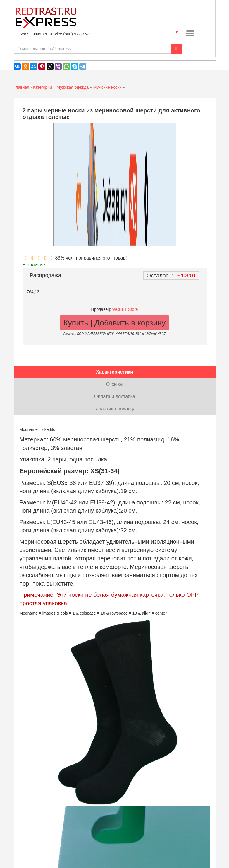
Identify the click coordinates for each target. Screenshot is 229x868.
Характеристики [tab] (114, 372)
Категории (42, 87)
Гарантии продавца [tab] (115, 409)
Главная (21, 87)
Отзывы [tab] (115, 384)
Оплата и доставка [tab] (115, 397)
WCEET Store (125, 309)
